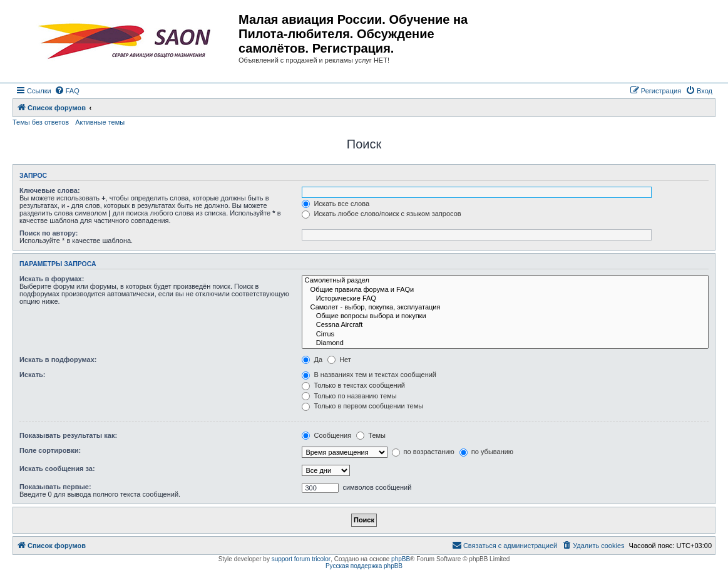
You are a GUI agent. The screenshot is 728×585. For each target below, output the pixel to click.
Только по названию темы (349, 396)
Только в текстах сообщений (353, 385)
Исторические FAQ (505, 299)
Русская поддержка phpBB (364, 566)
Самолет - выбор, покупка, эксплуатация (505, 308)
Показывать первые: (55, 487)
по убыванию (486, 452)
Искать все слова (336, 204)
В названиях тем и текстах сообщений (369, 375)
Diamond (505, 343)
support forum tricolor (301, 559)
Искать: (32, 375)
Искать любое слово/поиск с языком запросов (381, 214)
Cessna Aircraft (505, 325)
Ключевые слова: (50, 190)
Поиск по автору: (49, 233)
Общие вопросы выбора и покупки (505, 316)
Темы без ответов (41, 122)
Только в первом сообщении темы (362, 406)
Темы (371, 435)
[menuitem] (67, 91)
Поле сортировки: (50, 450)
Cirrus (505, 334)
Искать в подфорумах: (58, 360)
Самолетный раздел (505, 281)
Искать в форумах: (52, 279)
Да (312, 360)
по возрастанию (423, 452)
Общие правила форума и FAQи (505, 290)
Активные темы (100, 122)
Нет (339, 360)
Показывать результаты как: (68, 435)
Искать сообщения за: (57, 469)
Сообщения (326, 435)
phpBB (401, 559)
